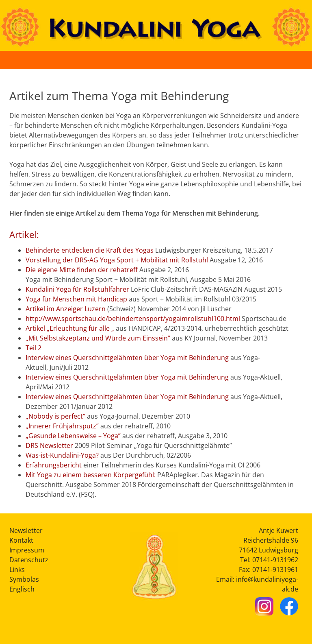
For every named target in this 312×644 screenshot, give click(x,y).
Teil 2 (34, 348)
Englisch (22, 589)
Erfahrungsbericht (54, 465)
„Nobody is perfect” (55, 416)
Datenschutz (29, 560)
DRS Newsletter (49, 445)
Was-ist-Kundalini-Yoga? (62, 455)
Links (17, 570)
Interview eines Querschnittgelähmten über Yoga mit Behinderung (127, 358)
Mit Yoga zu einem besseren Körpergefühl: (91, 475)
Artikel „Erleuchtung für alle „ (70, 328)
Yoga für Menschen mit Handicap (76, 299)
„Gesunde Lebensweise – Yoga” (73, 436)
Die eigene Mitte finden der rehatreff (82, 270)
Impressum (27, 550)
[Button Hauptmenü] (297, 60)
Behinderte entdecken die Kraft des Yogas (90, 250)
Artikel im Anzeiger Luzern (66, 309)
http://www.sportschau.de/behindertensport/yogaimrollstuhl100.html (133, 319)
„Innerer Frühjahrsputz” (62, 426)
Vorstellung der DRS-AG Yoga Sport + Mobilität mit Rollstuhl (117, 260)
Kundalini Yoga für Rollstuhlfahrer (77, 289)
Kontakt (21, 540)
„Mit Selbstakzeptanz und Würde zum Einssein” (98, 338)
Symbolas (24, 579)
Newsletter (26, 530)
